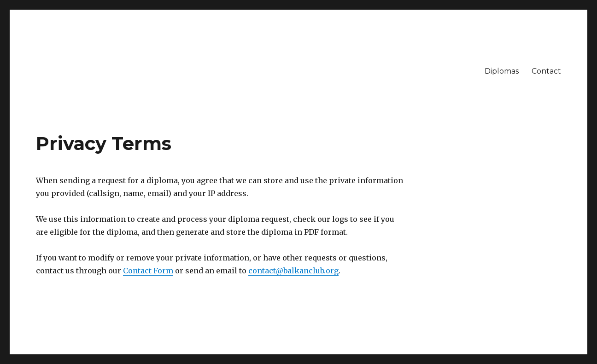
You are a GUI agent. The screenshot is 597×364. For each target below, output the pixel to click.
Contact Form (148, 271)
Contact (546, 71)
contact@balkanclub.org (293, 271)
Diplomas (502, 71)
